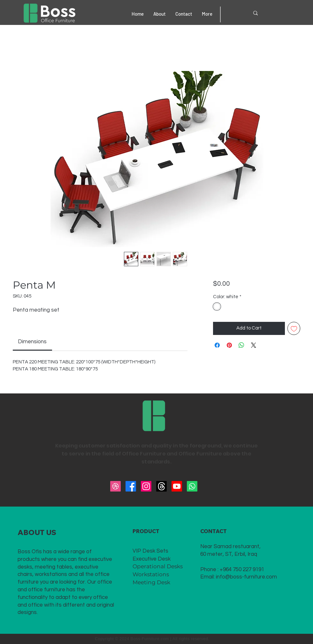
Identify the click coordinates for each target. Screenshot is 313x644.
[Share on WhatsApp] (241, 345)
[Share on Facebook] (217, 345)
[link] (32, 342)
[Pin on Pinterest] (229, 345)
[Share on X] (254, 345)
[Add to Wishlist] (294, 328)
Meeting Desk (151, 582)
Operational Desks (158, 566)
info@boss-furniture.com (246, 577)
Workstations (151, 574)
